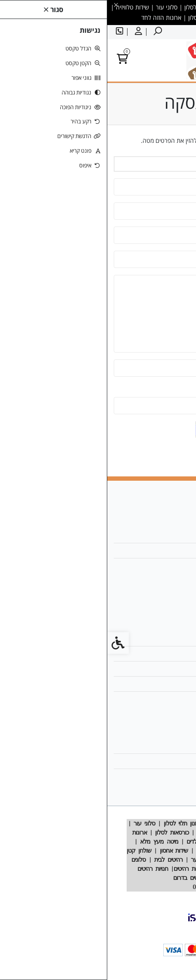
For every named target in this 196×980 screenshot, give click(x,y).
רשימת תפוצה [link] (164, 776)
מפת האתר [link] (168, 654)
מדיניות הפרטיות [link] (161, 684)
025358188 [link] (165, 566)
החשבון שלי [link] (167, 746)
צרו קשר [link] (171, 638)
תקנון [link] (175, 669)
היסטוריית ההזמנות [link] (158, 761)
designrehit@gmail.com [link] (147, 550)
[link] (50, 32)
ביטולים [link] (172, 699)
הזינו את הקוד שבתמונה (160, 389)
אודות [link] (174, 535)
